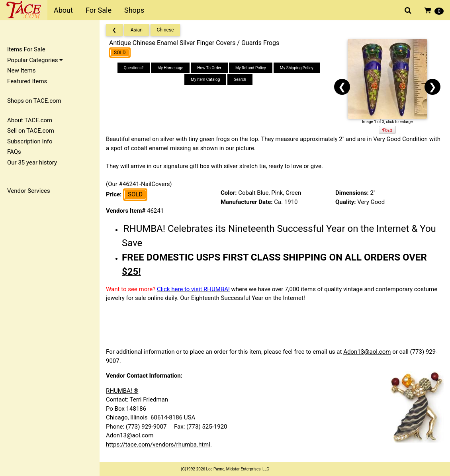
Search (240, 79)
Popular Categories (35, 60)
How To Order (209, 68)
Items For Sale (26, 49)
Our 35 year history (32, 163)
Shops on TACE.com (34, 101)
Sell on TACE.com (31, 131)
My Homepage (170, 68)
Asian (137, 30)
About (63, 10)
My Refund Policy (251, 68)
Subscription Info (30, 141)
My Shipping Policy (297, 68)
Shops (134, 10)
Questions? (134, 68)
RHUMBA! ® (122, 391)
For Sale (99, 10)
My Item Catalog (205, 79)
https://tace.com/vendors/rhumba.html (158, 445)
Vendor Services (29, 191)
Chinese (165, 30)
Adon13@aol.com (367, 352)
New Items (21, 71)
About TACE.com (30, 120)
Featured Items (27, 81)
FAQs (14, 152)
